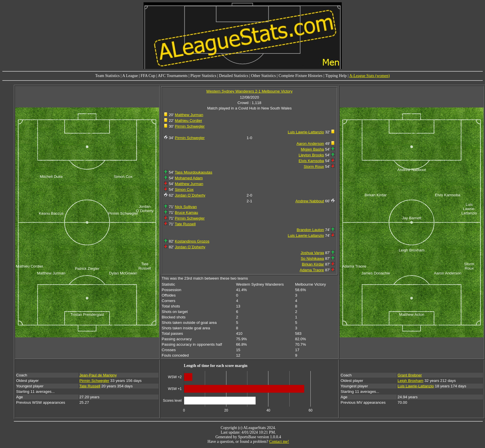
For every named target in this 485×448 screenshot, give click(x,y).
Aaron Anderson (310, 144)
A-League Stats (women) (370, 76)
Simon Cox (184, 190)
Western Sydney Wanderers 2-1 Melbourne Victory (249, 91)
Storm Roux (314, 167)
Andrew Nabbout (310, 201)
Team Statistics (107, 76)
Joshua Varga (312, 253)
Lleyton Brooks (311, 155)
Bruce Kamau (187, 213)
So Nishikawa (312, 258)
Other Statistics (263, 76)
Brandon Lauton (310, 230)
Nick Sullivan (186, 207)
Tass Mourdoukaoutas (194, 172)
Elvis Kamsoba (311, 161)
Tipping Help (336, 76)
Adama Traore (312, 270)
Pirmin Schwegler (190, 126)
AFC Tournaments (173, 76)
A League (130, 76)
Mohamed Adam (189, 178)
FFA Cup (148, 76)
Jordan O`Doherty (190, 195)
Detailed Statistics (234, 76)
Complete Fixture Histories (301, 76)
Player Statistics (203, 76)
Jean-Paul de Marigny (98, 375)
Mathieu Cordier (189, 121)
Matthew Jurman (189, 115)
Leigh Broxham (410, 381)
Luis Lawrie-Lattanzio (306, 132)
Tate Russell (185, 224)
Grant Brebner (410, 375)
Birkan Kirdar (313, 264)
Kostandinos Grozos (192, 241)
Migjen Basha (312, 149)
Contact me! (279, 442)
